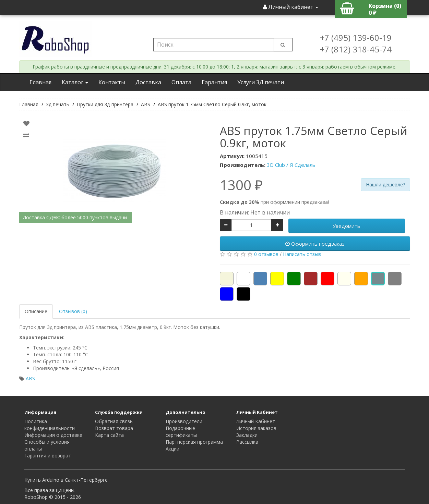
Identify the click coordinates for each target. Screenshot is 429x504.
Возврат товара (114, 428)
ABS (30, 378)
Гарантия (214, 82)
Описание (36, 311)
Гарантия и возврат (48, 456)
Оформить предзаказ (315, 244)
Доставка (148, 82)
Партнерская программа (194, 442)
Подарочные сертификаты (181, 432)
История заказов (256, 428)
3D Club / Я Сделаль (291, 165)
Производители (184, 421)
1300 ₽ (241, 185)
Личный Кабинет (256, 421)
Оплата (181, 82)
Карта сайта (109, 435)
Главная (40, 82)
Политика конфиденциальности (50, 425)
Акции (172, 449)
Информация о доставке (53, 435)
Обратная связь (114, 421)
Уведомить (347, 226)
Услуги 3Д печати (261, 82)
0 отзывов (266, 254)
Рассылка (247, 442)
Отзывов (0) (73, 311)
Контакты (112, 82)
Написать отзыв (302, 254)
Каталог (75, 82)
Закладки (247, 435)
